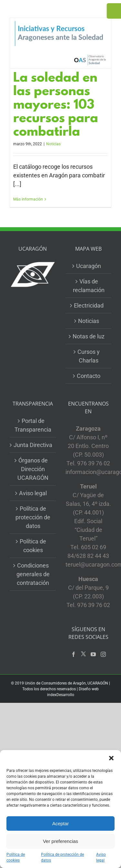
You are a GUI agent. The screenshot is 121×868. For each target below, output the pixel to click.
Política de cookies (16, 857)
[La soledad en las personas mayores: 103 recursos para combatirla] (60, 43)
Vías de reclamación (89, 286)
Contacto (89, 376)
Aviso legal (101, 857)
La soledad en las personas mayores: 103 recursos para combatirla (56, 106)
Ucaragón (89, 266)
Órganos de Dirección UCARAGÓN (33, 469)
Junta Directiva (33, 445)
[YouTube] (93, 654)
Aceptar (61, 823)
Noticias (53, 144)
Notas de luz (89, 336)
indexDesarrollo (61, 695)
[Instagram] (103, 654)
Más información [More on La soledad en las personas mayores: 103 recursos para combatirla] (28, 199)
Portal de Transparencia (33, 425)
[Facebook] (74, 654)
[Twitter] (83, 654)
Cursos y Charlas (89, 356)
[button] (111, 758)
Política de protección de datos (62, 857)
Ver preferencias (60, 841)
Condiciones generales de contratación (33, 574)
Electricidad (89, 305)
